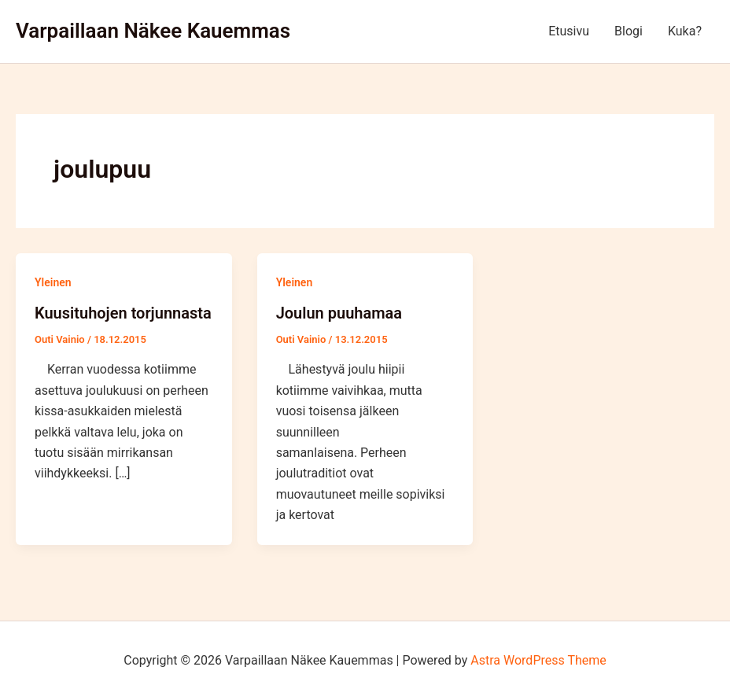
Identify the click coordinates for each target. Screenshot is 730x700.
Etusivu (569, 31)
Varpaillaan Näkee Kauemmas (153, 31)
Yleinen (53, 282)
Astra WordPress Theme (538, 660)
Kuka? (685, 31)
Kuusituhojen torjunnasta (123, 313)
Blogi (629, 31)
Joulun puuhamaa (339, 313)
